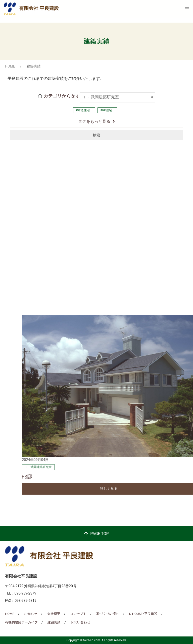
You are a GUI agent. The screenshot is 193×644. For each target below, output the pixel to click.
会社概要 (54, 614)
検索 (96, 135)
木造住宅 (84, 110)
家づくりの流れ (108, 614)
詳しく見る (94, 298)
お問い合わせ (80, 622)
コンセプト (78, 614)
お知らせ (31, 614)
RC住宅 (107, 110)
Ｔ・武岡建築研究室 (24, 276)
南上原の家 (20, 286)
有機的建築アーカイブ (21, 622)
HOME (10, 66)
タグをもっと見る (94, 121)
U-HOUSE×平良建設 (143, 614)
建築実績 (54, 622)
